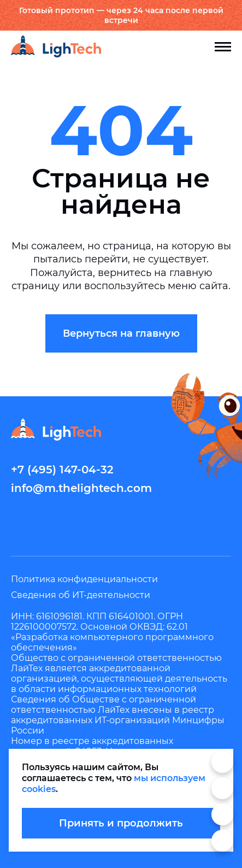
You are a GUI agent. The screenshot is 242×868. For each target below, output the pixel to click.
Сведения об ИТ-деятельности (81, 595)
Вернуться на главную (121, 333)
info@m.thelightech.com (81, 488)
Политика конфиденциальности (84, 579)
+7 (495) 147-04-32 (62, 470)
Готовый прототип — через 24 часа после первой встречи (121, 15)
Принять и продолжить (121, 823)
